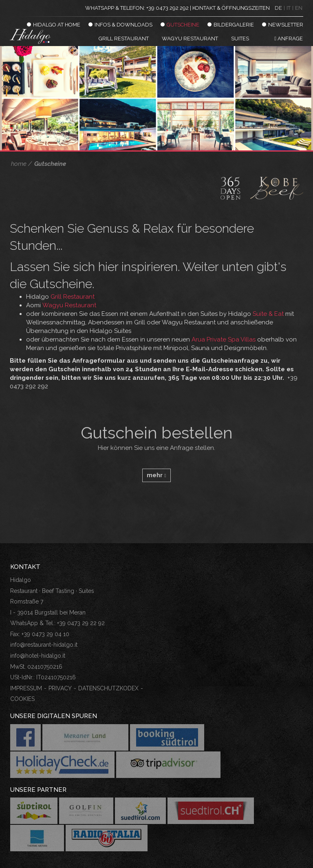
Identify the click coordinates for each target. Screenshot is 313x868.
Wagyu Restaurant (69, 305)
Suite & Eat (268, 314)
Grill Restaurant (73, 297)
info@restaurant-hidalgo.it (44, 645)
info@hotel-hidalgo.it (38, 656)
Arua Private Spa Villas (224, 339)
